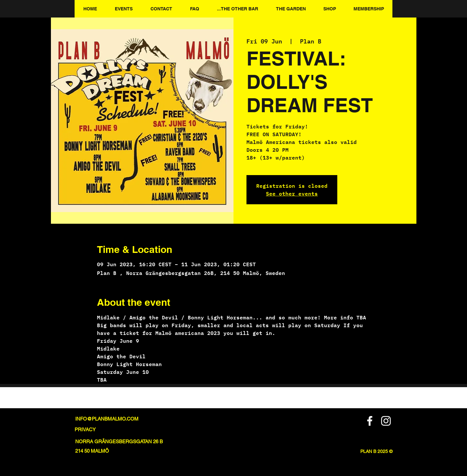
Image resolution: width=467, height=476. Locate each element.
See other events (292, 193)
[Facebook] (370, 421)
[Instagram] (386, 421)
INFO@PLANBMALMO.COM (107, 419)
